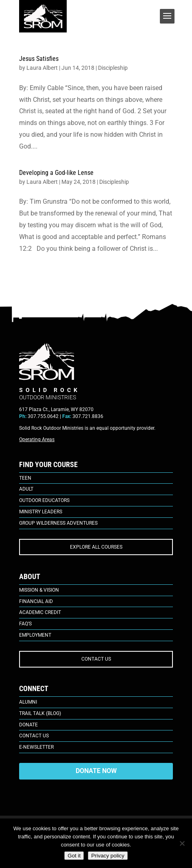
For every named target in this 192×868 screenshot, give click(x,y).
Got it (74, 856)
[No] (182, 843)
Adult (26, 489)
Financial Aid (36, 601)
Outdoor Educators (44, 500)
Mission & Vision (39, 590)
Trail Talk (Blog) (40, 713)
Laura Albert (42, 68)
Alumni (28, 702)
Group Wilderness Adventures (58, 523)
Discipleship (113, 68)
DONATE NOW (96, 771)
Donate (28, 725)
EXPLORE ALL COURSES (96, 547)
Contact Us (34, 736)
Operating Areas (37, 439)
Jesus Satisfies (39, 59)
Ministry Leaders (41, 512)
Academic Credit (40, 612)
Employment (35, 635)
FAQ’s (25, 624)
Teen (25, 478)
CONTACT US (96, 659)
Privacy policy (108, 856)
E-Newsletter (36, 747)
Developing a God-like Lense (56, 173)
